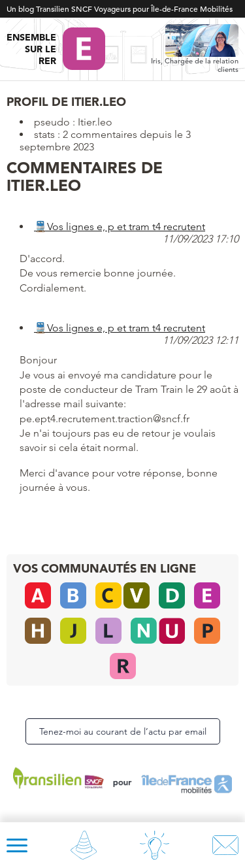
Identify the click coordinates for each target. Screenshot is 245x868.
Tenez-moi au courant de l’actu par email (123, 731)
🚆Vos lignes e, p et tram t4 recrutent (120, 226)
